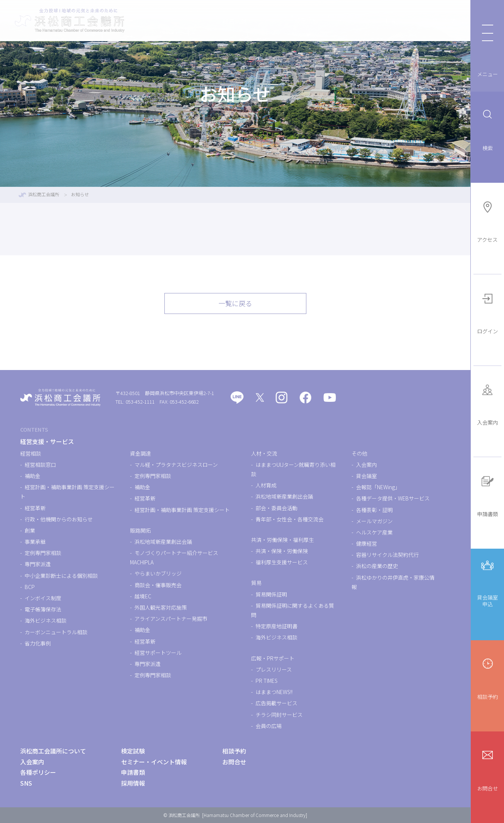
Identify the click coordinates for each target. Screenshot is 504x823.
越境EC (143, 596)
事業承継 (35, 542)
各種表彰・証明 (374, 510)
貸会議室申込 (488, 583)
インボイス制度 (43, 598)
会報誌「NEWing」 (378, 487)
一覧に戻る (235, 303)
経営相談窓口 (40, 465)
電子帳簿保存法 (43, 609)
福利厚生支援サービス (282, 562)
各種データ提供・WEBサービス (393, 498)
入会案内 (488, 404)
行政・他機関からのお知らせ (59, 519)
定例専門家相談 (43, 553)
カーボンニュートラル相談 (56, 632)
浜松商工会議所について (420, 21)
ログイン (488, 313)
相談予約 (488, 678)
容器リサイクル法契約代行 (387, 555)
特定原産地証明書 (276, 626)
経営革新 (35, 508)
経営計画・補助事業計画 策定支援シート (182, 510)
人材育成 (266, 485)
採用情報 (133, 783)
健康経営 (367, 543)
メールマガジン (374, 521)
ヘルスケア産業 (374, 532)
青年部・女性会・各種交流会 (290, 519)
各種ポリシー (38, 772)
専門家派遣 (38, 564)
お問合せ (488, 770)
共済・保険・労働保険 (282, 551)
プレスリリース (274, 669)
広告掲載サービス (276, 703)
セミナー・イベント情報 (336, 21)
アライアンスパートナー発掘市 (171, 619)
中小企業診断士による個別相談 (61, 576)
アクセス (487, 221)
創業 (30, 530)
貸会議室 (367, 476)
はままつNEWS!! (274, 692)
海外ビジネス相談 (46, 620)
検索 (488, 130)
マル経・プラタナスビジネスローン (176, 465)
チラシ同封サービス (279, 715)
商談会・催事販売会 (158, 585)
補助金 (33, 476)
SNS (26, 783)
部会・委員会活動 (276, 508)
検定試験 (273, 21)
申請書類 (488, 495)
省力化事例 (38, 643)
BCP (30, 587)
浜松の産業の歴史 (377, 566)
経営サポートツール (158, 653)
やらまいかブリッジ (158, 573)
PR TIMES (267, 681)
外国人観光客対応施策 (161, 607)
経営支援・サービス (216, 21)
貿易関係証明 (271, 594)
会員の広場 (269, 726)
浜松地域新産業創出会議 (163, 542)
